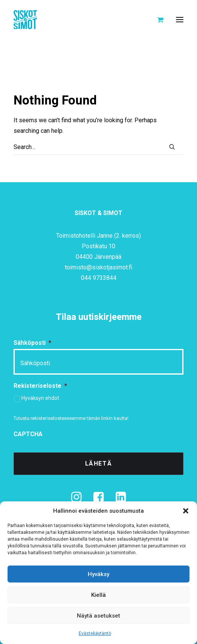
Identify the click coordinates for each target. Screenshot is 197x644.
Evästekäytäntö (95, 633)
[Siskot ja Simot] (25, 20)
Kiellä (98, 595)
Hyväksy (98, 574)
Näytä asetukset (98, 616)
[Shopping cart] (157, 20)
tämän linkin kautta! (108, 418)
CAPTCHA (28, 434)
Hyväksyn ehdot (40, 398)
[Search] (98, 147)
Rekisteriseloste (40, 386)
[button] (186, 511)
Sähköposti (32, 343)
